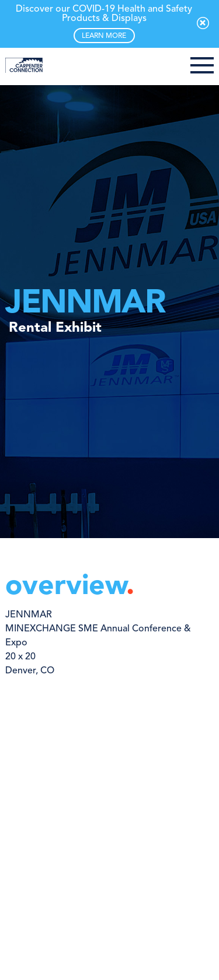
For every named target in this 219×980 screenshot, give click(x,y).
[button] (202, 66)
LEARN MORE (104, 36)
